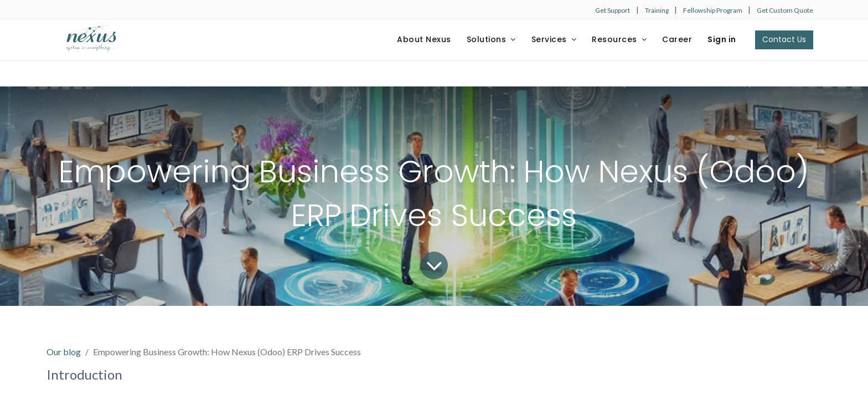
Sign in (722, 39)
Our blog (64, 352)
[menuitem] (424, 40)
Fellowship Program (713, 10)
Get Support (613, 10)
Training (657, 10)
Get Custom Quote (785, 10)
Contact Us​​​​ (784, 39)
